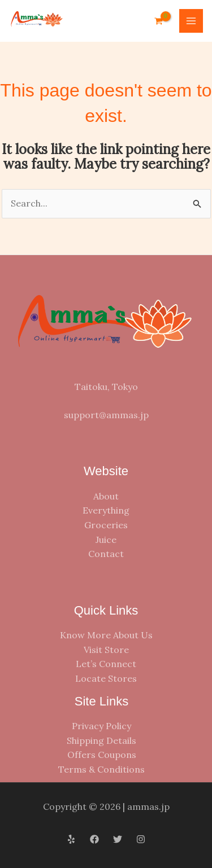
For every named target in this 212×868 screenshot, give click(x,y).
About (106, 496)
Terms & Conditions (101, 769)
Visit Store (106, 650)
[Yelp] (71, 839)
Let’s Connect (106, 664)
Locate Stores (106, 678)
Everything (106, 510)
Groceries (106, 525)
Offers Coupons (102, 755)
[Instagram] (141, 839)
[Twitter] (118, 839)
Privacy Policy (101, 726)
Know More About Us (106, 635)
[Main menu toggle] (191, 21)
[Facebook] (94, 839)
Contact (106, 554)
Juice (106, 540)
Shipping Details (101, 740)
